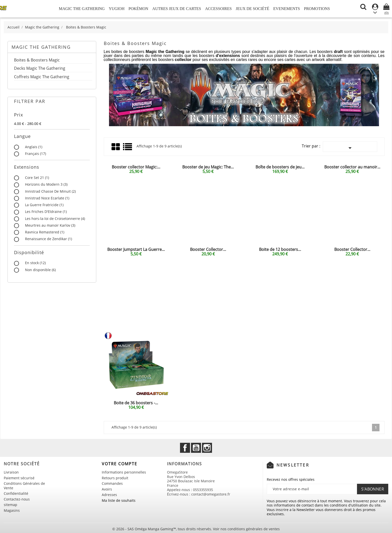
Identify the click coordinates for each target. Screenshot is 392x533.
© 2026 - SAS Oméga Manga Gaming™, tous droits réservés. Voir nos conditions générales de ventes (196, 529)
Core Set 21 (37, 178)
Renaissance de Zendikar (48, 239)
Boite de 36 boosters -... (136, 403)
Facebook (185, 448)
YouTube (196, 448)
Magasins (12, 510)
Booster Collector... (208, 249)
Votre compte (119, 464)
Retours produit (115, 478)
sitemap (10, 505)
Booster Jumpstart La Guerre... (136, 249)
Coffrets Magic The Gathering (42, 77)
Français (35, 154)
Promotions (317, 9)
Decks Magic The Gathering (40, 69)
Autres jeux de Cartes (177, 9)
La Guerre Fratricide (44, 205)
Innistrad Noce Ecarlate (47, 198)
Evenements (287, 9)
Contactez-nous (17, 499)
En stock (35, 263)
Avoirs (107, 489)
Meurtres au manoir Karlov (50, 225)
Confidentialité (16, 493)
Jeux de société (252, 9)
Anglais (34, 147)
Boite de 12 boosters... (280, 249)
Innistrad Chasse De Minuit (50, 191)
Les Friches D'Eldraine (46, 212)
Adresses (109, 495)
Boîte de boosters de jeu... (280, 167)
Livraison (11, 472)
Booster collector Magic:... (136, 167)
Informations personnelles (124, 472)
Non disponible (40, 270)
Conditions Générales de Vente (24, 486)
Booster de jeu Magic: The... (208, 167)
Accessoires (218, 9)
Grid (116, 147)
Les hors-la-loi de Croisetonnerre (55, 219)
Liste (128, 149)
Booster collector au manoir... (352, 167)
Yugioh (117, 9)
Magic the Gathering (82, 9)
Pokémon (138, 9)
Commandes (112, 483)
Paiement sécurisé (19, 478)
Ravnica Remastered (45, 232)
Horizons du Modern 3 (46, 184)
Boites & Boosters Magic (37, 60)
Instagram (207, 448)
